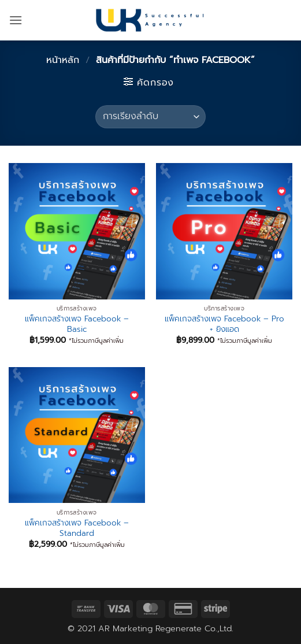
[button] (16, 20)
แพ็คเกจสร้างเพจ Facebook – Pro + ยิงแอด (224, 324)
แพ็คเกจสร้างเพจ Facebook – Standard (77, 528)
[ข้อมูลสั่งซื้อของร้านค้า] (150, 117)
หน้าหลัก (63, 60)
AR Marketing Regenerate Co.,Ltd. (166, 628)
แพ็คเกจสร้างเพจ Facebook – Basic (77, 324)
